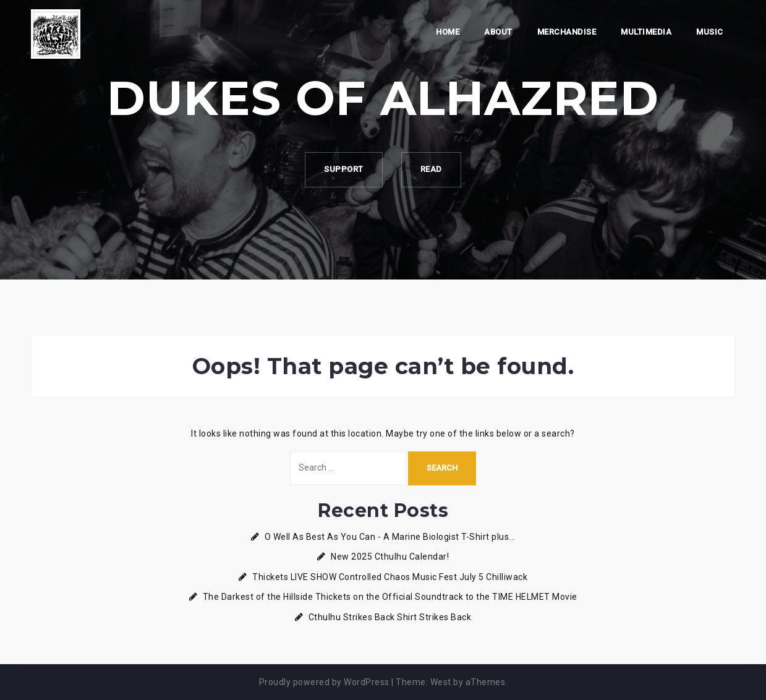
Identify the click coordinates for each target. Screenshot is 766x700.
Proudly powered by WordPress (324, 682)
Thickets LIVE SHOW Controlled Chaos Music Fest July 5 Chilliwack (390, 577)
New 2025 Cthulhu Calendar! (390, 557)
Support (344, 169)
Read (431, 169)
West (441, 682)
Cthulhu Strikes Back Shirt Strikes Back (390, 617)
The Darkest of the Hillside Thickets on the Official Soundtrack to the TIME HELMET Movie (390, 597)
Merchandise (567, 32)
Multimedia (646, 32)
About (498, 32)
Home (448, 32)
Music (710, 32)
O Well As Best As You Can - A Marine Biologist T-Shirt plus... (390, 537)
